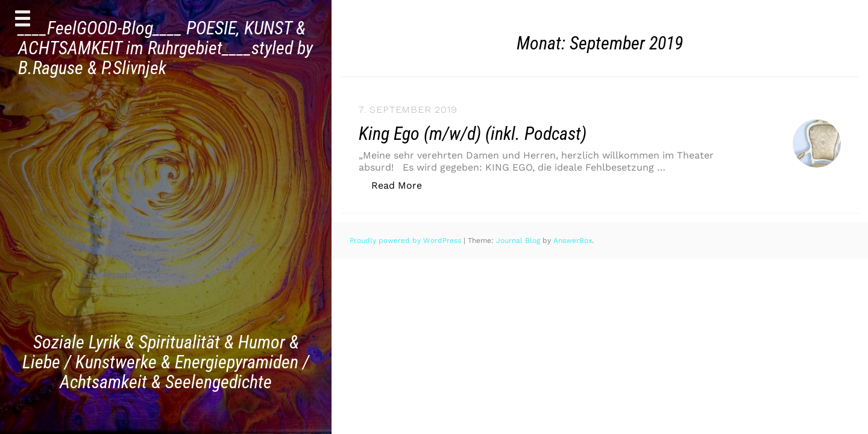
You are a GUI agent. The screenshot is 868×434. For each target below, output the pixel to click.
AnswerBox (573, 241)
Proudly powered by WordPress (407, 241)
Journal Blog (519, 241)
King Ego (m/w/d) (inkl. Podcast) (473, 134)
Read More (403, 185)
